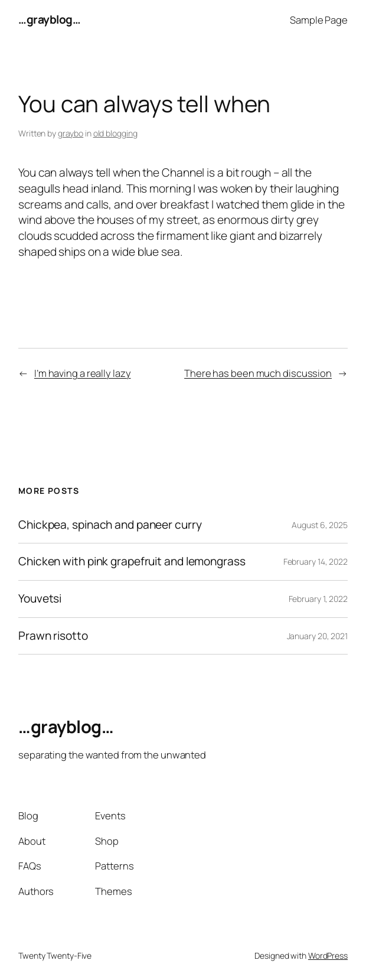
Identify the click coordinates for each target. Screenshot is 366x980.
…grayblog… (49, 19)
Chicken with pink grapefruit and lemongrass (132, 562)
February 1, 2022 (318, 599)
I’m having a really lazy (83, 373)
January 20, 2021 (317, 636)
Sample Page (319, 20)
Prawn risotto (53, 636)
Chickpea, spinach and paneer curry (110, 525)
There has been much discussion (258, 373)
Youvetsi (40, 599)
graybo (71, 133)
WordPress (328, 955)
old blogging (115, 133)
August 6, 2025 (320, 525)
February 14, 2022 (316, 561)
